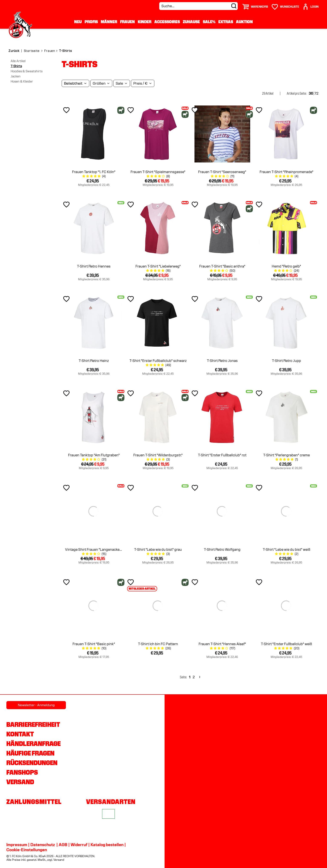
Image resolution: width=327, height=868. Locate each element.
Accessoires (167, 22)
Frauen (127, 22)
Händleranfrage (33, 744)
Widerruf (79, 845)
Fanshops (22, 772)
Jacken (16, 76)
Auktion (244, 22)
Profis (91, 22)
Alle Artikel (18, 61)
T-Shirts (16, 66)
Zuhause (191, 22)
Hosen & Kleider (22, 81)
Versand (20, 782)
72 (316, 93)
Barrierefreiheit (33, 724)
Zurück (14, 51)
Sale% (209, 22)
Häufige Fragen (30, 753)
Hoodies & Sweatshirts (27, 71)
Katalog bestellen (107, 845)
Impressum (17, 845)
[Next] (199, 677)
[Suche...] (198, 6)
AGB (63, 845)
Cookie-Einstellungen (27, 850)
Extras (226, 22)
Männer (109, 22)
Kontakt (20, 734)
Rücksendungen (32, 763)
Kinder (145, 22)
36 (311, 93)
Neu (78, 22)
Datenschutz (43, 845)
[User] (310, 5)
